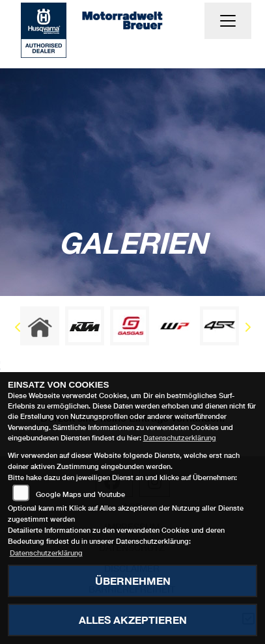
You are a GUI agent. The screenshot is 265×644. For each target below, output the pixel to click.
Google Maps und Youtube (80, 494)
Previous (18, 329)
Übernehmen (133, 581)
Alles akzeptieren (133, 620)
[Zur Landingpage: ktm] (85, 326)
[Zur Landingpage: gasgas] (130, 326)
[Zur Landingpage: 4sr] (219, 326)
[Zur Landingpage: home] (40, 326)
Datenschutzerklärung (180, 437)
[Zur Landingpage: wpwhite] (174, 326)
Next (247, 329)
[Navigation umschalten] (228, 21)
